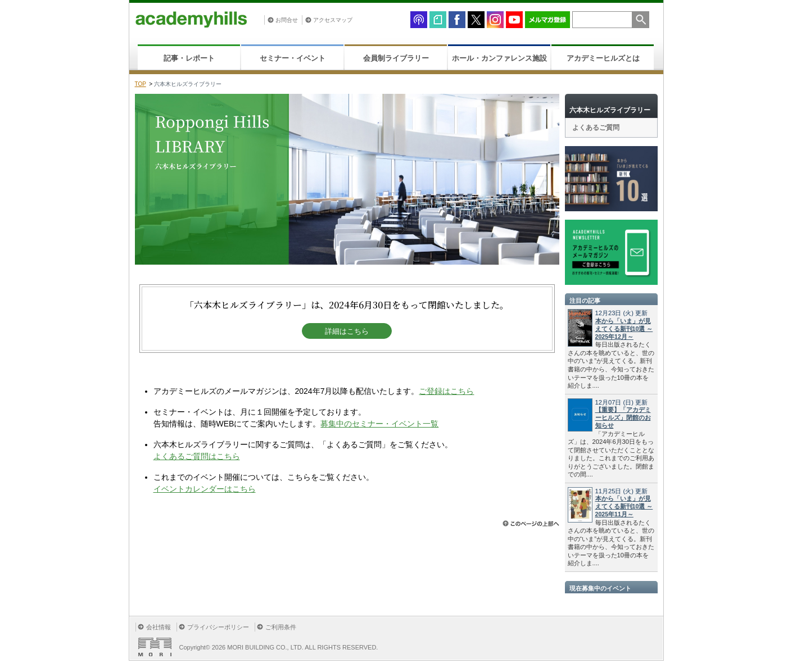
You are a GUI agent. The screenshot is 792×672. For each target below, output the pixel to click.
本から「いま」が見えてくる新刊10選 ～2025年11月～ (624, 506)
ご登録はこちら (446, 391)
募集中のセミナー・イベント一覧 (379, 424)
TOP (141, 84)
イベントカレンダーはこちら (205, 489)
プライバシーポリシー (218, 627)
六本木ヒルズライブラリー (610, 110)
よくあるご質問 (596, 128)
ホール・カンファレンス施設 (499, 58)
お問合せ (287, 20)
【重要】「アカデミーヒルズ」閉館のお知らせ (623, 417)
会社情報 (159, 627)
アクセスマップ (333, 20)
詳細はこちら (347, 331)
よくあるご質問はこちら (197, 456)
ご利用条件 (281, 627)
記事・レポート (189, 58)
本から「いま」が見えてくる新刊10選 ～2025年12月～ (624, 329)
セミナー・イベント (293, 58)
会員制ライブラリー (396, 58)
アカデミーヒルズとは (603, 58)
